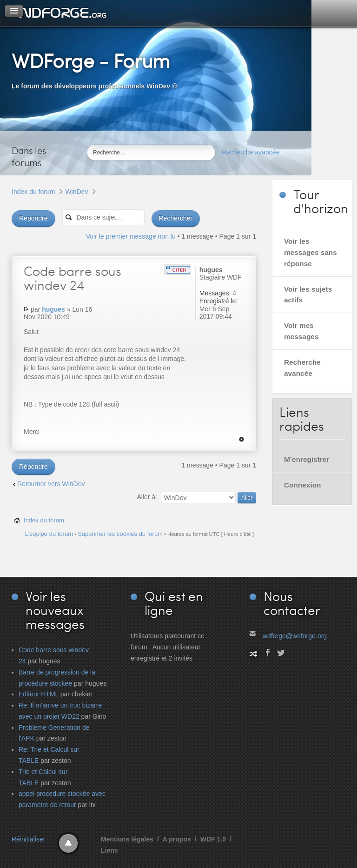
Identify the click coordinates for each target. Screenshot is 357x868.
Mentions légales (127, 839)
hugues (53, 309)
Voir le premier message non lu (131, 236)
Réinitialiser (28, 839)
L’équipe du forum (49, 534)
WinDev (76, 192)
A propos (177, 839)
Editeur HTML (39, 694)
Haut (241, 439)
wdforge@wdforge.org (295, 636)
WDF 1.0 (213, 839)
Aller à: (147, 497)
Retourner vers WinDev (51, 484)
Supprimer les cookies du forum (120, 534)
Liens (109, 850)
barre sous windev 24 (73, 278)
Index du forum (33, 192)
